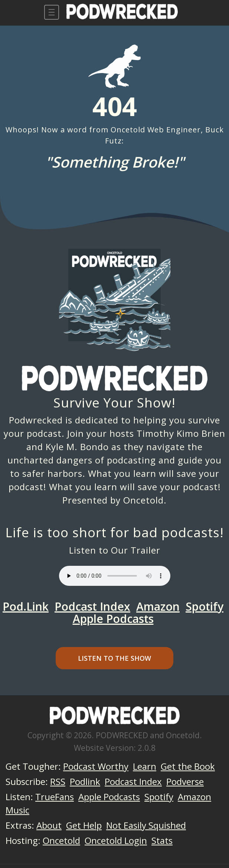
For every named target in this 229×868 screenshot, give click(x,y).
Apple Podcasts (113, 619)
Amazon (158, 606)
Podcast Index (92, 606)
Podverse (185, 781)
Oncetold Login (116, 840)
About (49, 825)
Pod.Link (26, 606)
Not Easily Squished (146, 825)
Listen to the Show (114, 658)
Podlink (85, 781)
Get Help (84, 825)
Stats (162, 840)
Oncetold (143, 500)
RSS (58, 781)
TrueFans (55, 797)
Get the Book (188, 766)
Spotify (205, 606)
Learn (145, 766)
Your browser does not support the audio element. (115, 576)
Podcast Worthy (96, 766)
